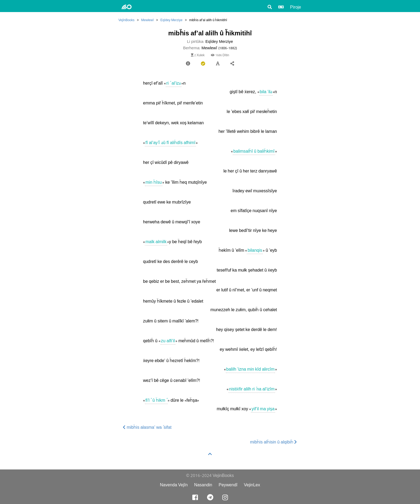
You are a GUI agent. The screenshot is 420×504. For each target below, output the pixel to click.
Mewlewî (147, 20)
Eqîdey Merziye (171, 20)
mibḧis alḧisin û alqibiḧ (274, 442)
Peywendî (228, 485)
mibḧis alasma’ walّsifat (147, 427)
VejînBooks (126, 20)
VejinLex (252, 485)
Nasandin (203, 485)
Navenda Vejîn (174, 485)
